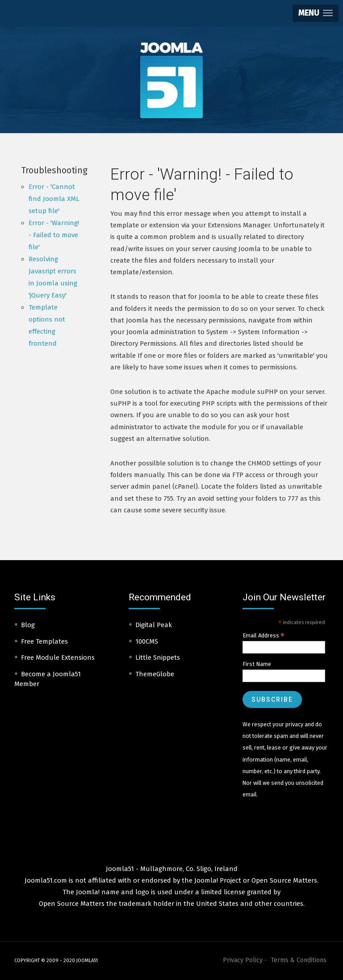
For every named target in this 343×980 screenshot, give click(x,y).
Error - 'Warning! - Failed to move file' (54, 235)
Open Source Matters (284, 880)
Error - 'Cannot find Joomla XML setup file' (54, 199)
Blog (28, 625)
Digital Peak (154, 625)
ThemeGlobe (155, 674)
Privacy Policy (243, 960)
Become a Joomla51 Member (48, 679)
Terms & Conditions (299, 960)
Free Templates (44, 641)
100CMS (147, 641)
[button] (316, 13)
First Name (257, 664)
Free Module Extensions (58, 658)
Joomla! (88, 892)
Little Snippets (158, 658)
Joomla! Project (217, 880)
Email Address (264, 636)
